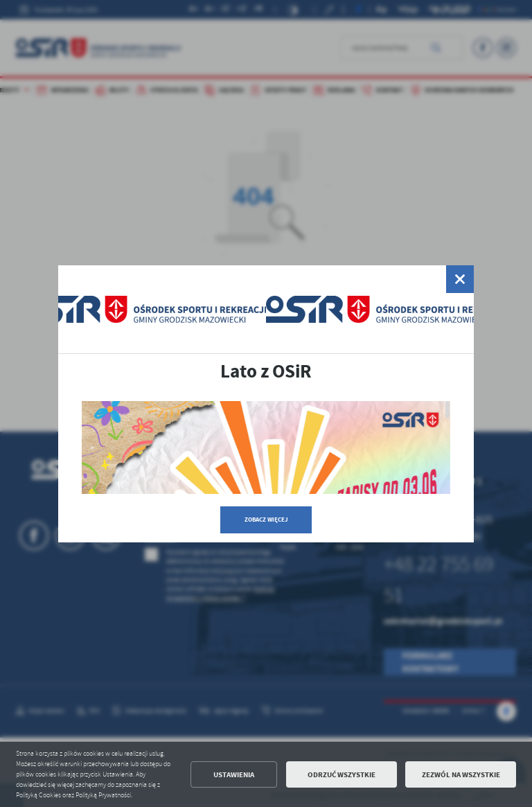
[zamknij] (460, 279)
